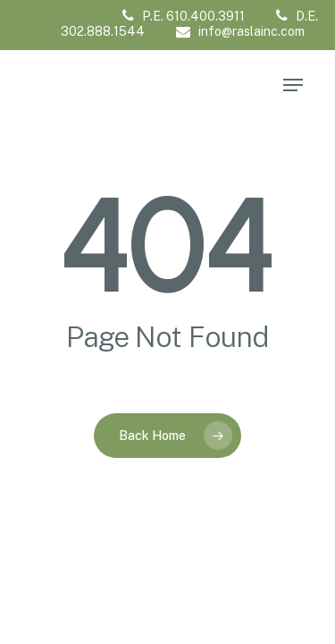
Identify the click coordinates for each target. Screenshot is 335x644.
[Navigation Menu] (293, 85)
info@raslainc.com (240, 31)
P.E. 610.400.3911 (184, 16)
